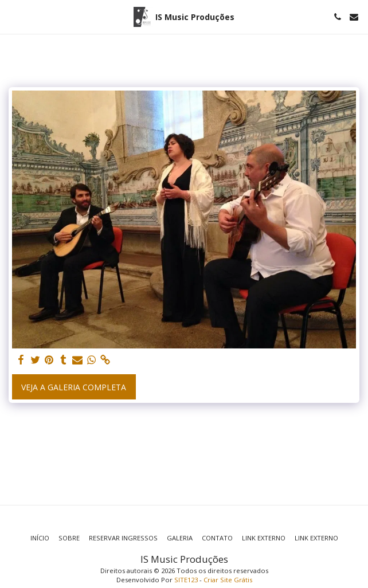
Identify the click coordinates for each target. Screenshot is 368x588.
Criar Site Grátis (228, 580)
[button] (13, 16)
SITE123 (186, 580)
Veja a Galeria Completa (74, 387)
